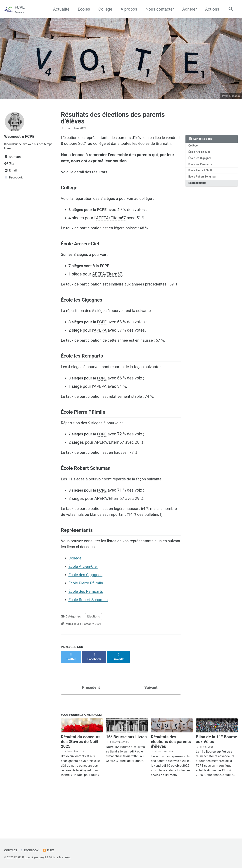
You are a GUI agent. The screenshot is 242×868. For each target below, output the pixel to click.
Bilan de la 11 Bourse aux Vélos (216, 775)
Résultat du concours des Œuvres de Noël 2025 (81, 778)
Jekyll (43, 857)
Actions (211, 9)
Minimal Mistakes (61, 857)
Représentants (198, 186)
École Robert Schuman (203, 179)
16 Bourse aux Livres (126, 773)
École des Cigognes (87, 613)
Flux (50, 850)
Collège (104, 9)
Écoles (83, 9)
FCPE (20, 10)
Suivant (151, 723)
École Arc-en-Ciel (200, 153)
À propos (128, 9)
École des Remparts (87, 630)
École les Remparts (201, 166)
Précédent (91, 723)
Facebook (30, 850)
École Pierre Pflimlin (202, 173)
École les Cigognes (201, 159)
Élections (93, 655)
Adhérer (188, 9)
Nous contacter (158, 9)
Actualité (60, 9)
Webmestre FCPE (20, 137)
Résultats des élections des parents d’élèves (113, 118)
